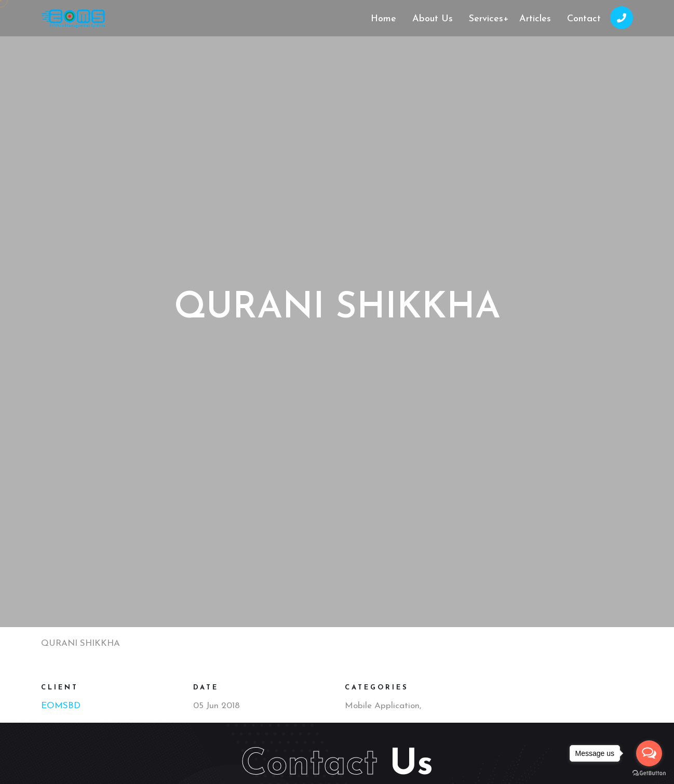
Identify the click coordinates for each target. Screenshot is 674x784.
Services (489, 19)
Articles (535, 19)
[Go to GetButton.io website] (649, 773)
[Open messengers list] (649, 753)
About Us (433, 19)
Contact (584, 19)
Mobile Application (382, 706)
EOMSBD (61, 706)
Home (383, 19)
